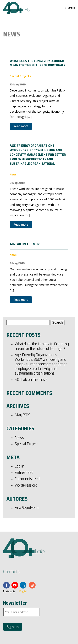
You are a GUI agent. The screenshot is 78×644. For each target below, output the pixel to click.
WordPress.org (26, 486)
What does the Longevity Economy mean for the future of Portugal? (38, 63)
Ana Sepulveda (27, 508)
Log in (19, 466)
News (19, 438)
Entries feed (24, 473)
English (23, 591)
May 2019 (23, 415)
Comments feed (27, 479)
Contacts (11, 572)
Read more (21, 126)
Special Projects (27, 444)
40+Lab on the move (25, 244)
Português (9, 591)
